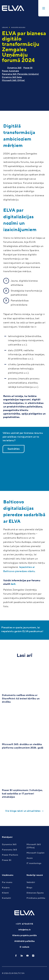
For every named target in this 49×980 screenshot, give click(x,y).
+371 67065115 (24, 924)
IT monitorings (34, 863)
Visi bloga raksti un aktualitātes (23, 811)
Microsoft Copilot (35, 853)
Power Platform (10, 855)
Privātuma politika (36, 898)
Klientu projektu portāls (25, 935)
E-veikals (24, 947)
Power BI (28, 68)
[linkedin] (22, 956)
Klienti (5, 893)
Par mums (7, 882)
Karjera (6, 888)
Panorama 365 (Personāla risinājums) (20, 74)
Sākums (5, 27)
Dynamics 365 (14, 68)
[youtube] (27, 956)
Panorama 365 (9, 850)
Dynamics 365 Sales (12, 77)
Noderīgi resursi (18, 27)
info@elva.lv (25, 930)
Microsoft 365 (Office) (13, 80)
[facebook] (16, 956)
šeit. (14, 584)
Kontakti (6, 898)
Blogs (29, 888)
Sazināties (14, 449)
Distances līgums (35, 893)
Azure (30, 858)
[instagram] (33, 956)
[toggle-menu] (44, 8)
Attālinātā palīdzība (25, 941)
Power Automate (10, 71)
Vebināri (31, 882)
